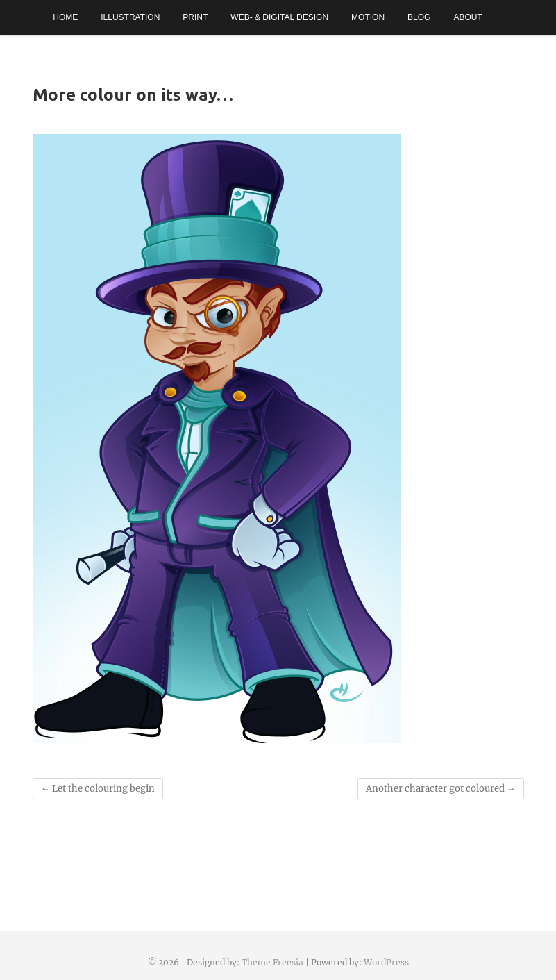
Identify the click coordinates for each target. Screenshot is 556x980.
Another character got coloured (441, 789)
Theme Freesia (272, 962)
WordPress (386, 962)
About (467, 17)
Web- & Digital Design (279, 17)
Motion (368, 17)
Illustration (130, 17)
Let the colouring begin (98, 789)
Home (65, 17)
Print (195, 17)
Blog (419, 17)
